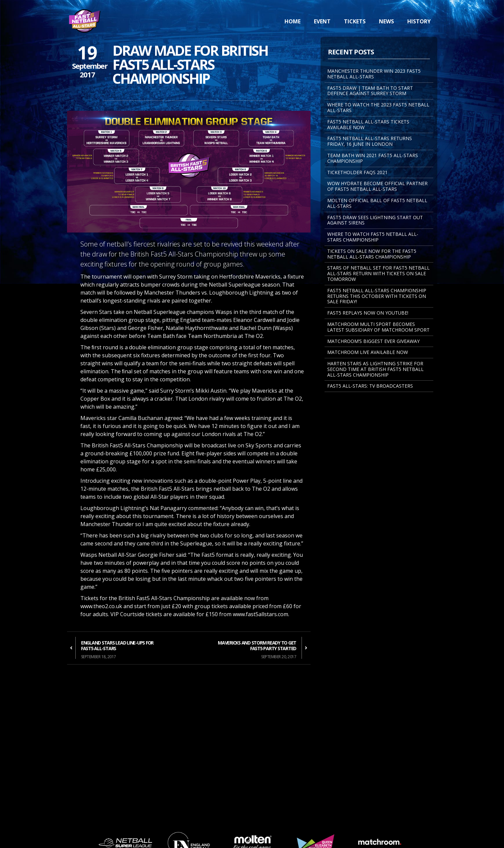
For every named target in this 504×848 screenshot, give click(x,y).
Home (293, 21)
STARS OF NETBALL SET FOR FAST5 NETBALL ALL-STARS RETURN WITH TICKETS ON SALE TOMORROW (378, 273)
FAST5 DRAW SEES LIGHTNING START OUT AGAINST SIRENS (375, 220)
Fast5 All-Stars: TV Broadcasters (370, 386)
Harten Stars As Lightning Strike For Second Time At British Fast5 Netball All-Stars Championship (375, 369)
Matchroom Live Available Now (368, 352)
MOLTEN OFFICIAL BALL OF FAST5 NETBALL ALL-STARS (377, 203)
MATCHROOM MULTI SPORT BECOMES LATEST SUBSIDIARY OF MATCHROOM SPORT (378, 327)
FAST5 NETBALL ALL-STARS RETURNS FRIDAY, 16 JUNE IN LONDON (370, 141)
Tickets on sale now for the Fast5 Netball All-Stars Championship (372, 254)
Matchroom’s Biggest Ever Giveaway (373, 341)
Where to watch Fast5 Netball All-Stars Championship (373, 237)
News (386, 21)
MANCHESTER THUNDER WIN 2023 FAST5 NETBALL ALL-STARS (374, 74)
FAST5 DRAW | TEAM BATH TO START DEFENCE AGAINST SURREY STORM (370, 91)
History (419, 21)
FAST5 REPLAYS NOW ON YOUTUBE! (368, 313)
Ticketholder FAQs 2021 (357, 172)
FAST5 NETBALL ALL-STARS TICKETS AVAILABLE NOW (368, 124)
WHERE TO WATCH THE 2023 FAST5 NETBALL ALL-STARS (378, 107)
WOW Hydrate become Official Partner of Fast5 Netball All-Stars (377, 186)
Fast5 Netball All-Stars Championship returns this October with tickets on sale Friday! (377, 296)
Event (322, 21)
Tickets (355, 21)
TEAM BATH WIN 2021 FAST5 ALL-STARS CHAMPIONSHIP (373, 158)
